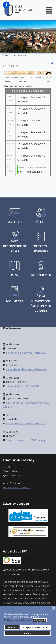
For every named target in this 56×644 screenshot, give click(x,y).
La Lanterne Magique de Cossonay (26, 369)
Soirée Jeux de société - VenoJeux (26, 353)
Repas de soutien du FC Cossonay (26, 440)
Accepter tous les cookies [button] (36, 627)
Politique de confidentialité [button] (18, 620)
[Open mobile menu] (49, 10)
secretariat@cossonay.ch (17, 487)
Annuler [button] (27, 633)
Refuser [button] (12, 627)
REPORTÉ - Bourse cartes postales (32, 168)
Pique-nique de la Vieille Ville (23, 386)
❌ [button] (54, 608)
